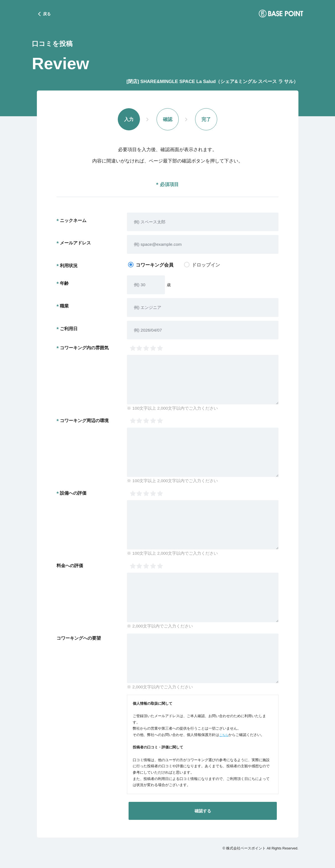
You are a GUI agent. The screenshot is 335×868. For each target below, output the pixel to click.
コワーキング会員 (155, 266)
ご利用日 (69, 329)
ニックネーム (73, 221)
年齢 (64, 284)
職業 (64, 307)
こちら (225, 736)
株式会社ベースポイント (246, 849)
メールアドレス (75, 244)
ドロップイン (206, 266)
